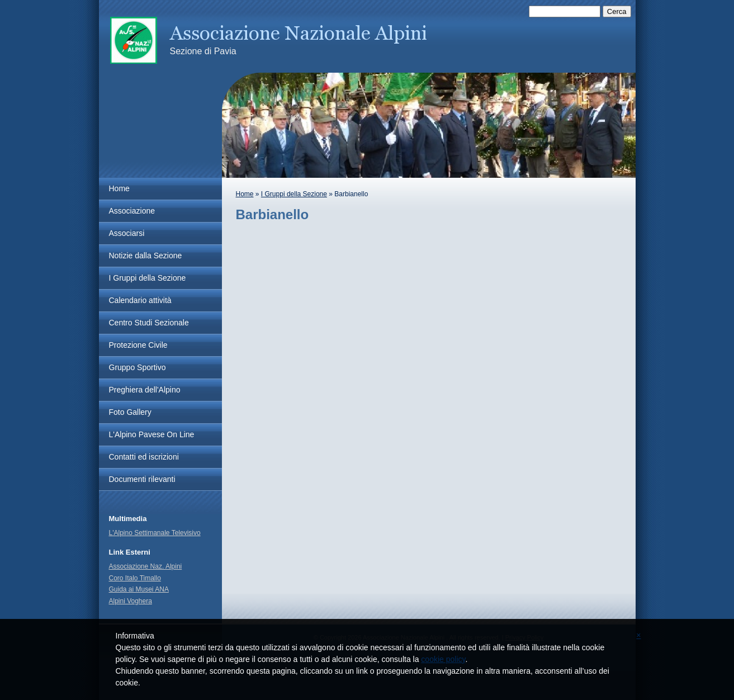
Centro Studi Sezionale (149, 323)
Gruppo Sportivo (138, 367)
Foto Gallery (130, 412)
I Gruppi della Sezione (294, 194)
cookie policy (443, 659)
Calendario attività (140, 300)
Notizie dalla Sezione (146, 256)
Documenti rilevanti (142, 479)
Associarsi (127, 233)
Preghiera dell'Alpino (145, 390)
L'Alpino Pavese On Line (152, 434)
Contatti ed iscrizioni (144, 457)
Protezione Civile (138, 345)
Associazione (132, 211)
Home (245, 194)
